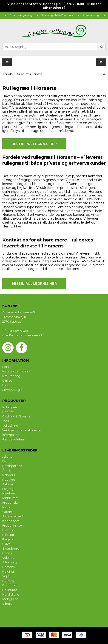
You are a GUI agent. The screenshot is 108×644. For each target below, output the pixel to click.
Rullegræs (10, 407)
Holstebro (10, 590)
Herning (8, 581)
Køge (6, 507)
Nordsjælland (12, 466)
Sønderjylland (13, 516)
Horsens (8, 567)
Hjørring (8, 530)
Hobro (7, 553)
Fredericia (10, 502)
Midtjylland (10, 599)
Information (11, 435)
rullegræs (69, 127)
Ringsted (9, 539)
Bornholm (10, 585)
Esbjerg (8, 489)
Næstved (9, 493)
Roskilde (9, 479)
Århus (6, 470)
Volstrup (8, 558)
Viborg (7, 604)
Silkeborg (10, 562)
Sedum (8, 412)
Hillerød (8, 535)
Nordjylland (11, 594)
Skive (6, 544)
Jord (6, 421)
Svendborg (11, 548)
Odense (8, 512)
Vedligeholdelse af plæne (21, 430)
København (11, 521)
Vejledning (10, 426)
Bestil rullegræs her (34, 144)
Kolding (8, 571)
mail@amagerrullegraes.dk (23, 335)
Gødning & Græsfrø (16, 416)
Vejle (6, 576)
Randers (9, 475)
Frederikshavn (13, 525)
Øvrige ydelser (13, 439)
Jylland (7, 457)
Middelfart (10, 498)
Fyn (5, 461)
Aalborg (8, 484)
